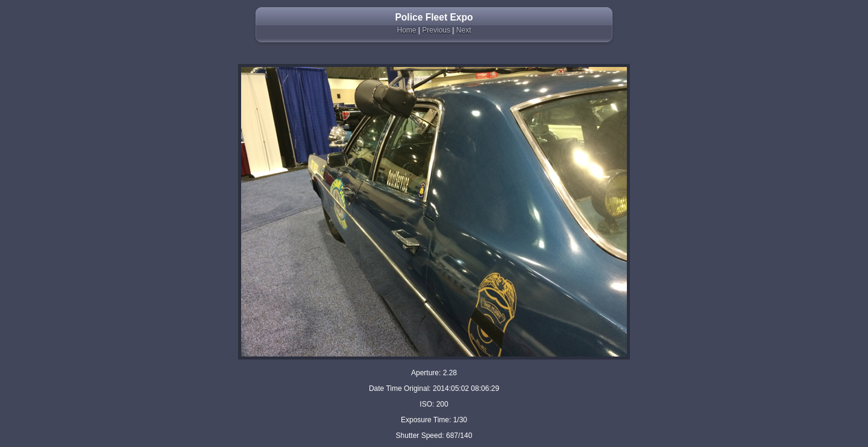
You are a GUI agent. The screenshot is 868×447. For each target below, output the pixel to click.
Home (407, 30)
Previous (436, 30)
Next (464, 30)
